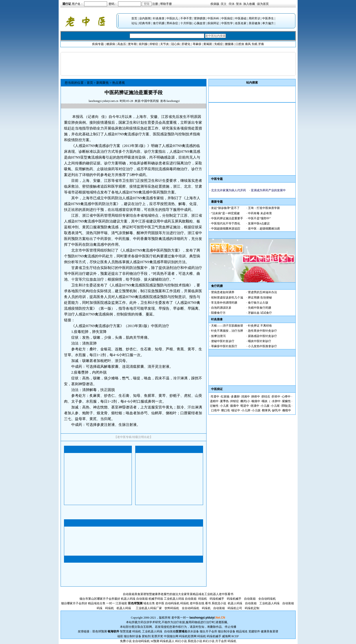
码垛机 (203, 599)
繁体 (239, 4)
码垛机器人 (167, 641)
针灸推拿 (159, 18)
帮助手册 (166, 4)
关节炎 (165, 44)
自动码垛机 (172, 603)
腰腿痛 (229, 44)
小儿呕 (275, 406)
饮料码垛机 (172, 608)
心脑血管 (200, 23)
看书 (230, 594)
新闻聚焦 (103, 83)
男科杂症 (172, 23)
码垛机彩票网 (188, 636)
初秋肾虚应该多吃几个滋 (227, 298)
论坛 (134, 23)
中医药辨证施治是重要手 (227, 218)
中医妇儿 (172, 18)
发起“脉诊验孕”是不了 (225, 208)
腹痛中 (235, 406)
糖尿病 (111, 44)
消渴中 (245, 397)
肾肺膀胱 (200, 18)
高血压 (122, 44)
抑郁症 (154, 44)
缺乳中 (277, 410)
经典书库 (145, 23)
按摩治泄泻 (218, 336)
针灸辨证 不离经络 (260, 326)
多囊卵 (235, 397)
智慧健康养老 (155, 594)
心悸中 (286, 397)
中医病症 (227, 18)
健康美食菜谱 (269, 631)
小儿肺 (246, 410)
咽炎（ (266, 401)
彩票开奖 (157, 636)
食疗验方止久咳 (258, 303)
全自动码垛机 (267, 599)
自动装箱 (129, 594)
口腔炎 (240, 44)
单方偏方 (268, 23)
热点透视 (119, 83)
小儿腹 (265, 406)
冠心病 (175, 44)
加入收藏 (249, 4)
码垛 (100, 608)
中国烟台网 (171, 636)
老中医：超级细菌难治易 (264, 229)
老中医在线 (197, 603)
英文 (224, 4)
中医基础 (241, 18)
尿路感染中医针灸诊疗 (262, 336)
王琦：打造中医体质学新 (264, 208)
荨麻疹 (197, 44)
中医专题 (217, 179)
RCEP (235, 636)
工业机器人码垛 (174, 599)
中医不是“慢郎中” (259, 218)
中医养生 (268, 18)
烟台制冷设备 (227, 631)
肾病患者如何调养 (223, 292)
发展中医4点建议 (259, 223)
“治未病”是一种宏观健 (225, 213)
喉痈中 (256, 401)
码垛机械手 (217, 599)
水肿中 (276, 401)
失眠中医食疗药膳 (260, 308)
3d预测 (155, 641)
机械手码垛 (156, 599)
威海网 (226, 636)
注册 (155, 4)
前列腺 (143, 44)
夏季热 (224, 401)
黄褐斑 (208, 44)
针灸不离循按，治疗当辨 (227, 331)
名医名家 (241, 23)
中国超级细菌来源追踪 (226, 229)
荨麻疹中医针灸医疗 (224, 346)
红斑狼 (225, 397)
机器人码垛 (128, 599)
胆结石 (266, 397)
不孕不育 (186, 18)
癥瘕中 (287, 410)
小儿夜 (224, 406)
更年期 (132, 44)
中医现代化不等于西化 (226, 223)
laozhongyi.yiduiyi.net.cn (103, 101)
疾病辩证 (213, 23)
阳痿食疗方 (218, 313)
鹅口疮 (226, 410)
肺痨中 (256, 397)
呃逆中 (245, 406)
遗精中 (214, 401)
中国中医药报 (150, 101)
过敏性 (214, 406)
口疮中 (215, 410)
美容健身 (254, 23)
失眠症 (219, 44)
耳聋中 (215, 397)
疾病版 (215, 4)
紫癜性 (286, 401)
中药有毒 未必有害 (260, 213)
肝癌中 (276, 397)
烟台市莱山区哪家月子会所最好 (100, 599)
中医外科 (213, 18)
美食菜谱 (140, 594)
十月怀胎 (186, 23)
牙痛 (261, 44)
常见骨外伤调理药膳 (224, 303)
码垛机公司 (235, 608)
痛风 (248, 44)
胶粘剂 (146, 636)
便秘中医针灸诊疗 (223, 341)
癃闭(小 (245, 401)
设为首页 (263, 4)
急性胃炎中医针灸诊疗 (262, 331)
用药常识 (254, 18)
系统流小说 (219, 603)
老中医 (223, 594)
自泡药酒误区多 (221, 308)
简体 (232, 4)
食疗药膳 (159, 23)
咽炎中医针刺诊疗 (260, 341)
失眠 (254, 44)
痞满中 (255, 406)
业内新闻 (145, 18)
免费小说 (126, 641)
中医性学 (227, 23)
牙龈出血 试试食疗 (260, 313)
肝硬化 (186, 44)
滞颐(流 (286, 406)
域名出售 (149, 603)
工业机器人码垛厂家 (149, 608)
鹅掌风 (266, 410)
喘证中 (236, 410)
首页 (134, 18)
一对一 (184, 618)
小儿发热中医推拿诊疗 (262, 346)
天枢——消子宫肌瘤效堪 (227, 326)
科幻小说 (181, 641)
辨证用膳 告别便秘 (260, 298)
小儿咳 (256, 410)
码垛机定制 (252, 608)
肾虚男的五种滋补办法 (262, 292)
